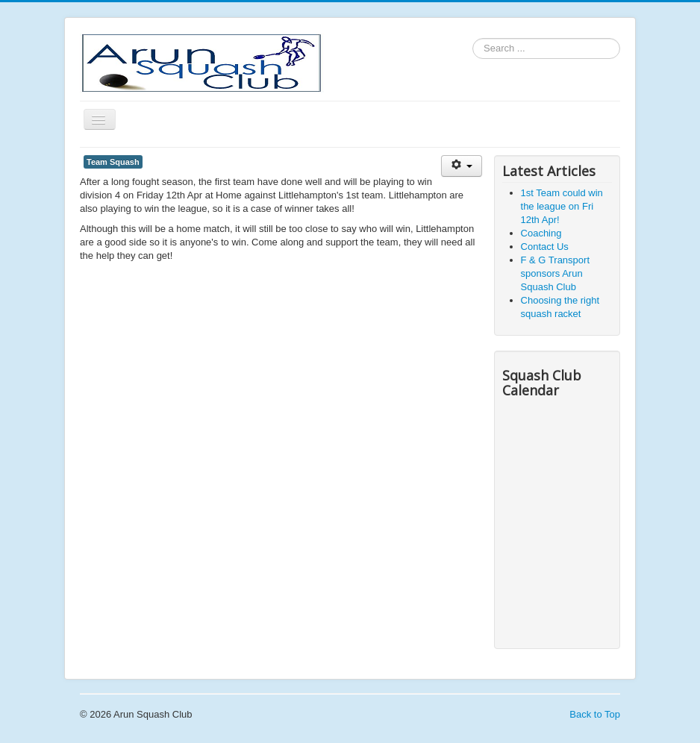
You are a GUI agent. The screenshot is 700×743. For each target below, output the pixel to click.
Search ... (473, 38)
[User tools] (462, 166)
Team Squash (113, 162)
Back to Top (595, 714)
